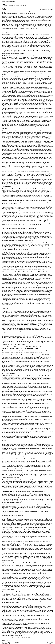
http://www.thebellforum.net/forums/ (9, 1)
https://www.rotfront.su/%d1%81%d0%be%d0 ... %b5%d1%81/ (16, 638)
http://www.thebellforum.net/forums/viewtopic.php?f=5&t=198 (14, 6)
